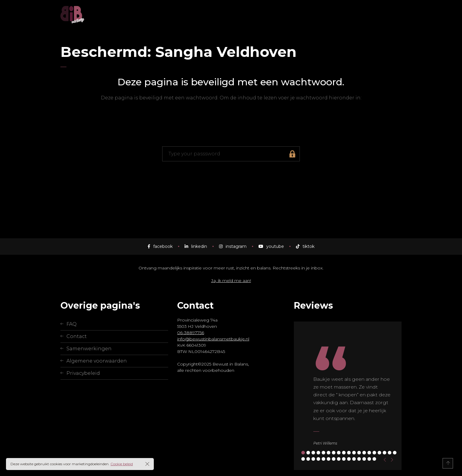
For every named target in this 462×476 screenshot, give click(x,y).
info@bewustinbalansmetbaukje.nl (213, 339)
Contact (77, 336)
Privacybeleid (83, 373)
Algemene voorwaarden (97, 361)
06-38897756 (191, 333)
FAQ (72, 324)
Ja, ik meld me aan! (231, 281)
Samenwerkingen (89, 349)
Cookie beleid (122, 464)
